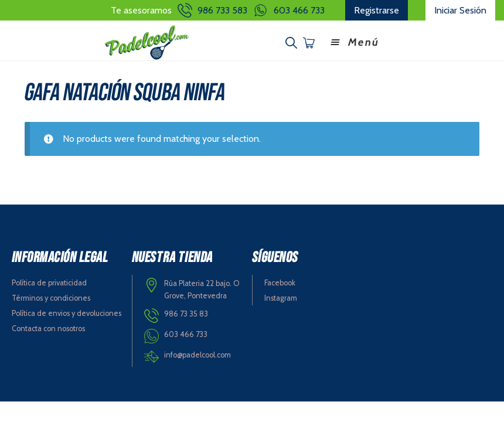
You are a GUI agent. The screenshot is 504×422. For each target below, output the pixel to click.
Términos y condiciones (51, 298)
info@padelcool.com (197, 355)
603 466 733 (299, 10)
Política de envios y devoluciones (67, 313)
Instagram (281, 298)
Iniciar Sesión (460, 10)
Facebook (280, 283)
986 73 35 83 (186, 314)
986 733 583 (222, 10)
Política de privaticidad (49, 283)
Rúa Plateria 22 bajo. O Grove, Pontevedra (202, 290)
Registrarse (377, 10)
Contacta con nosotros (48, 329)
